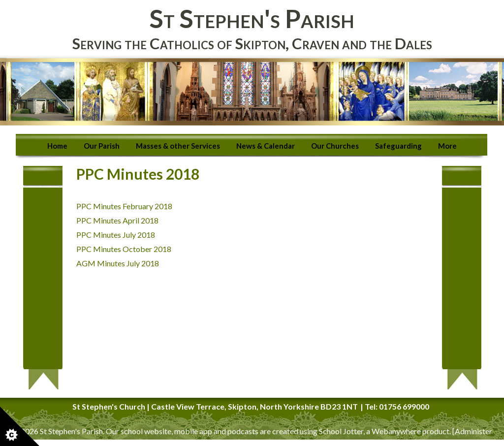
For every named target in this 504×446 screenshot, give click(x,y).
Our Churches (335, 146)
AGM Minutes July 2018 (118, 263)
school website (146, 431)
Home (57, 146)
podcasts (243, 431)
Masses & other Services (178, 146)
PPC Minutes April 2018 (118, 220)
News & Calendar (266, 146)
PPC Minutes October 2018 (124, 249)
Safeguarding (398, 146)
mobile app (193, 431)
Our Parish (102, 146)
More (447, 146)
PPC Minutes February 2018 (124, 206)
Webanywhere (396, 431)
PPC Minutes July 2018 (116, 235)
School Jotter (341, 431)
